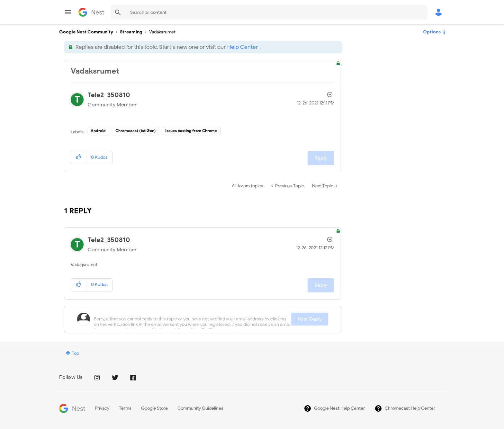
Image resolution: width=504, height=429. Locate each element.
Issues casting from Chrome (191, 131)
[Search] (269, 12)
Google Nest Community (91, 12)
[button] (79, 158)
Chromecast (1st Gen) (135, 131)
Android (98, 131)
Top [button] (75, 353)
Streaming (131, 32)
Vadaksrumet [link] (162, 32)
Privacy (102, 408)
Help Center (243, 47)
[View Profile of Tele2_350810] (109, 95)
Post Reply (310, 319)
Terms (125, 408)
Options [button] (432, 32)
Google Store (154, 408)
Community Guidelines (200, 408)
